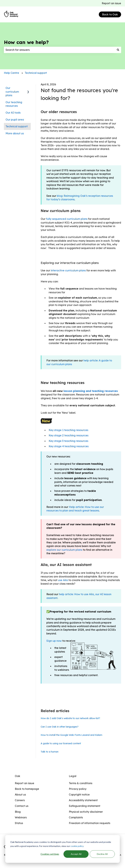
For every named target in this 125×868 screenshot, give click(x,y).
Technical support (36, 73)
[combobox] (59, 50)
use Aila (63, 580)
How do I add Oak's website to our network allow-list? (70, 718)
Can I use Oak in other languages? (60, 727)
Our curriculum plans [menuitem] (12, 92)
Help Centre (11, 73)
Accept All (76, 854)
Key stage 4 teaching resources (69, 446)
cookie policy (77, 846)
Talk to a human (50, 752)
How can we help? (26, 42)
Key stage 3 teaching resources (68, 441)
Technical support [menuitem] (17, 126)
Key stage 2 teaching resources (69, 435)
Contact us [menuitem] (22, 806)
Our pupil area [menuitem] (15, 120)
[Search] (118, 50)
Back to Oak (110, 14)
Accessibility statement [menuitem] (83, 800)
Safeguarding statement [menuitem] (85, 806)
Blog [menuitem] (18, 812)
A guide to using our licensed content (61, 743)
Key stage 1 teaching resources (68, 430)
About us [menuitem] (20, 795)
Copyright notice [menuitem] (79, 795)
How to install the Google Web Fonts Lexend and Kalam (71, 735)
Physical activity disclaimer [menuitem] (86, 812)
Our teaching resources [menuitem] (14, 104)
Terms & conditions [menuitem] (81, 783)
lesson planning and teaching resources (91, 391)
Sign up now (54, 641)
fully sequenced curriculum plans (67, 219)
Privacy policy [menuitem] (78, 789)
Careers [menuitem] (20, 800)
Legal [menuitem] (73, 776)
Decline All (102, 854)
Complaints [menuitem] (76, 817)
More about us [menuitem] (15, 133)
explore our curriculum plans (64, 550)
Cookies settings (50, 854)
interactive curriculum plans (68, 270)
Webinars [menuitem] (21, 817)
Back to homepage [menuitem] (27, 789)
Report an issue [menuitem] (24, 783)
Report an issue (111, 3)
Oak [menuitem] (17, 776)
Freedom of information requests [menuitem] (90, 823)
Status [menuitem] (19, 823)
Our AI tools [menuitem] (13, 113)
